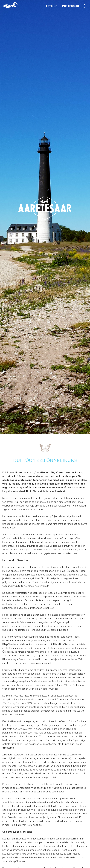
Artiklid (52, 6)
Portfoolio (71, 6)
